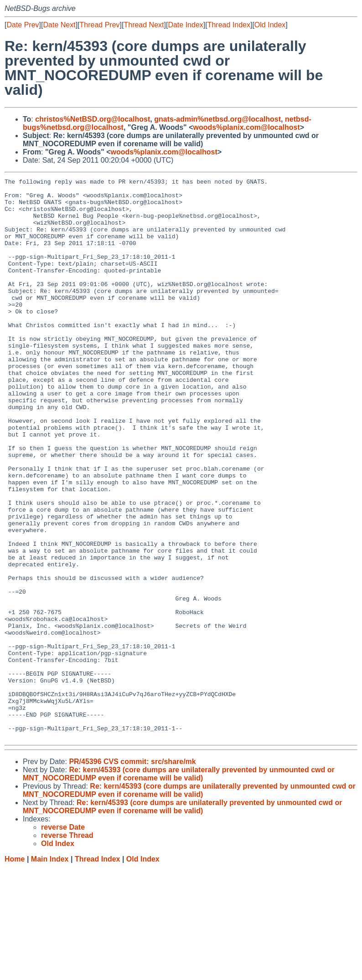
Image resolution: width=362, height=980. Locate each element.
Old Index (270, 25)
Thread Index (229, 25)
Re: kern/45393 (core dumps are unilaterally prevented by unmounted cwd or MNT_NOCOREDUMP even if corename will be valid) (179, 886)
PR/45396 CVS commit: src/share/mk (132, 874)
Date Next (59, 25)
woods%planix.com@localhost (246, 127)
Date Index (185, 25)
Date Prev (23, 25)
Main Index (50, 971)
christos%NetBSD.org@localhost (93, 119)
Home (15, 971)
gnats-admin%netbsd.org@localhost (217, 119)
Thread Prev (100, 25)
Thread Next (144, 25)
